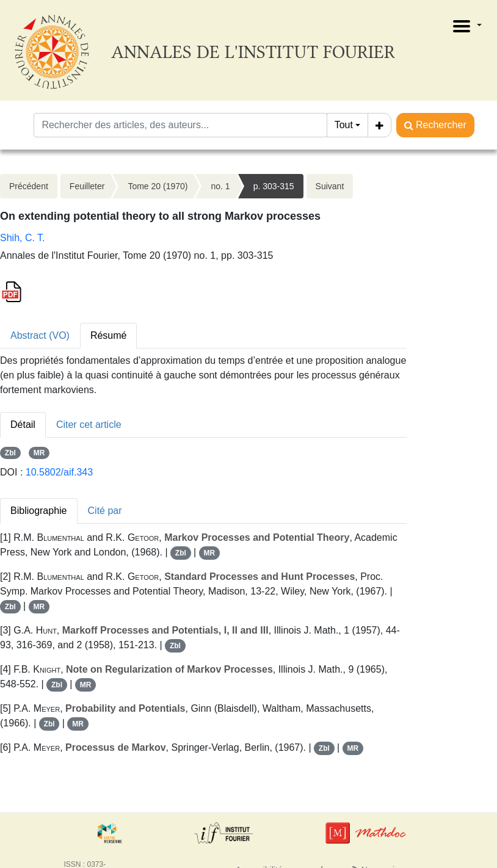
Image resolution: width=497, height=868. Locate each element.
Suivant (330, 186)
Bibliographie (39, 511)
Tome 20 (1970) (158, 186)
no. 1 (220, 186)
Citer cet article (89, 425)
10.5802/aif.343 (59, 472)
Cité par (105, 511)
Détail (23, 425)
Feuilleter (87, 186)
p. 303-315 (274, 186)
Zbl (10, 453)
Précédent (29, 186)
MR (39, 453)
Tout (344, 125)
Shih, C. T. (23, 238)
